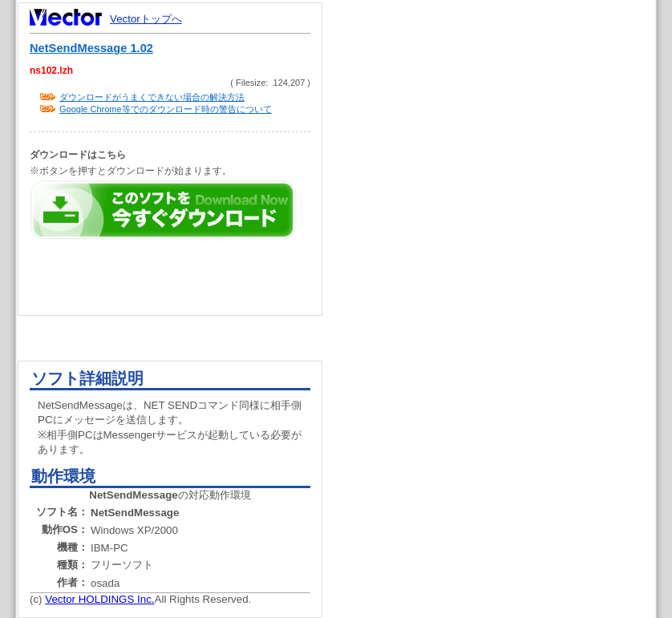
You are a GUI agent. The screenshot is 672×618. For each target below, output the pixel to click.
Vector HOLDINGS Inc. (99, 599)
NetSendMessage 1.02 (91, 48)
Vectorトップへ (146, 19)
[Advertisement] (479, 144)
